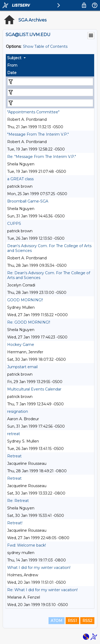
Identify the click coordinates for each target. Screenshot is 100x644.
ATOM (57, 621)
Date (12, 73)
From (12, 65)
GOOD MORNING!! (25, 300)
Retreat (14, 456)
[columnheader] (50, 58)
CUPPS (14, 224)
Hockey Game (21, 345)
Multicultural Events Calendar (34, 389)
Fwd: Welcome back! (27, 545)
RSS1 (72, 621)
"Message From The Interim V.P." (38, 134)
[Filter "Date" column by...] (50, 103)
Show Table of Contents (45, 46)
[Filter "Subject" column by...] (50, 82)
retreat (14, 434)
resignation (18, 411)
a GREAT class (20, 179)
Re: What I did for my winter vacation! (42, 590)
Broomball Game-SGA (28, 201)
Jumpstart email (22, 367)
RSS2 (87, 621)
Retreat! (15, 523)
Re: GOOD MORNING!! (29, 322)
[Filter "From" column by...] (50, 92)
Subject (14, 58)
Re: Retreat (18, 501)
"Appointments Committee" (33, 112)
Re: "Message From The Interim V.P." (42, 157)
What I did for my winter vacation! (39, 568)
